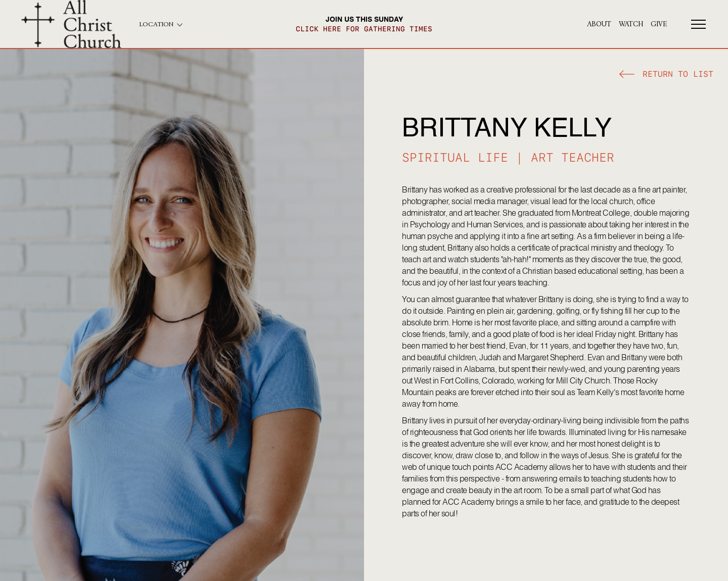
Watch (631, 24)
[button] (666, 76)
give (659, 24)
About (599, 24)
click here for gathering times (364, 29)
